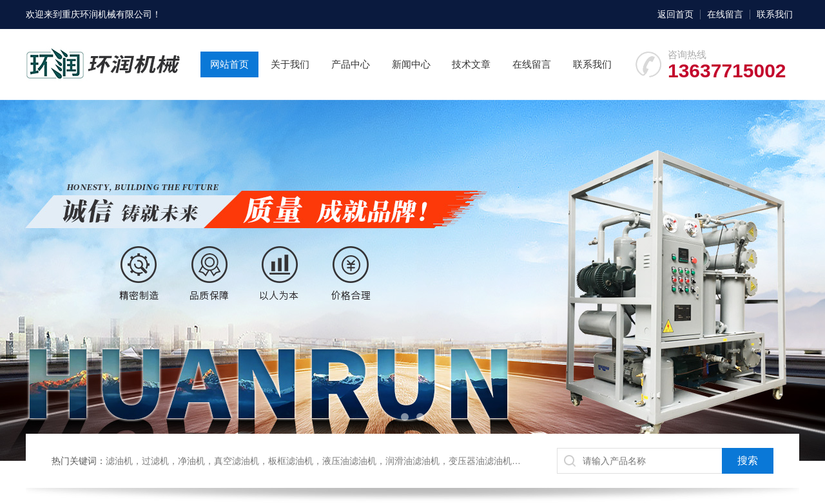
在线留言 (725, 14)
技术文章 (471, 64)
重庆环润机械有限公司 (107, 14)
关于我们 (290, 64)
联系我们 (775, 14)
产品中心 (351, 64)
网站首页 (229, 64)
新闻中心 (411, 64)
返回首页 (675, 14)
